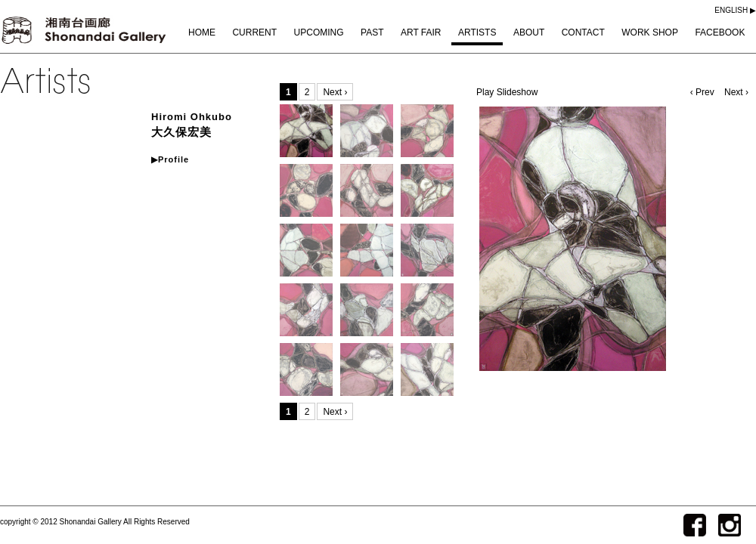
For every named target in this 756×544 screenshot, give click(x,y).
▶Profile (170, 159)
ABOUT (529, 32)
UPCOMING (319, 32)
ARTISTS (477, 32)
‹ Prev (703, 92)
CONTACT (583, 32)
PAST (372, 32)
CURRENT (254, 32)
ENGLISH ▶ (735, 10)
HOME (202, 32)
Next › (736, 92)
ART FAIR (421, 32)
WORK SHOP (650, 32)
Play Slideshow (507, 92)
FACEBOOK (720, 32)
